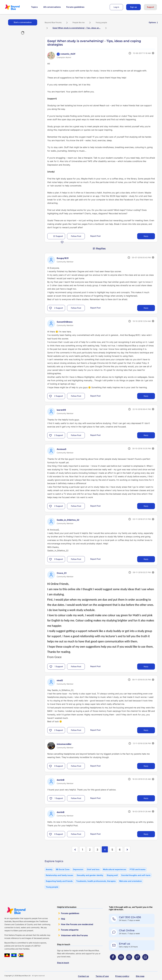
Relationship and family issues (59, 875)
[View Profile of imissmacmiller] (64, 744)
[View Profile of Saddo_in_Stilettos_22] (68, 520)
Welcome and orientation (130, 881)
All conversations (52, 7)
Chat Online (127, 930)
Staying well (112, 875)
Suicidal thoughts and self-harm (136, 875)
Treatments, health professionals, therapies (96, 881)
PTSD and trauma (138, 869)
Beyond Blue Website (16, 910)
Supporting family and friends (59, 881)
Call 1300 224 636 (130, 917)
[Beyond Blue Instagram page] (129, 962)
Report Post (95, 236)
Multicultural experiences (115, 869)
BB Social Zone (63, 869)
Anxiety (49, 869)
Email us (125, 944)
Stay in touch (63, 963)
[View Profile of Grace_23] (62, 573)
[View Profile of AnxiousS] (62, 449)
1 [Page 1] (82, 850)
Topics (34, 7)
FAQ (63, 919)
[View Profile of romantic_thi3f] (68, 54)
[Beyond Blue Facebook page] (113, 962)
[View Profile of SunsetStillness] (65, 322)
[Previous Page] (75, 849)
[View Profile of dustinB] (61, 780)
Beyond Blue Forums (16, 7)
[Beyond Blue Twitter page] (137, 962)
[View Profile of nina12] (60, 680)
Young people (101, 22)
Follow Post (76, 236)
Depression (78, 869)
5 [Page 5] (112, 850)
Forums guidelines (75, 7)
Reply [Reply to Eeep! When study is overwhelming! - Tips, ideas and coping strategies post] (146, 236)
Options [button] (152, 22)
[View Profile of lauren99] (61, 410)
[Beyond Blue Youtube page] (121, 962)
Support (150, 7)
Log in (116, 7)
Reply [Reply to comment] (146, 308)
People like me (79, 22)
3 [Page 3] (97, 850)
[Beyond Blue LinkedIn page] (145, 962)
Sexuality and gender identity (90, 875)
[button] (62, 242)
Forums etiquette (70, 930)
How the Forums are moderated (77, 924)
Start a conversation (23, 22)
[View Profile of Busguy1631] (63, 258)
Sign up (133, 7)
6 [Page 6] (120, 850)
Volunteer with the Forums (74, 935)
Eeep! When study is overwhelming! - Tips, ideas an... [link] (77, 28)
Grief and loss (93, 869)
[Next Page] (127, 849)
